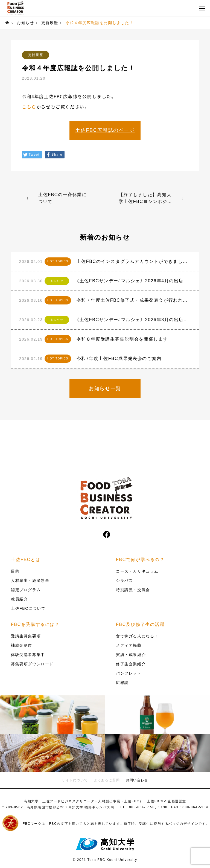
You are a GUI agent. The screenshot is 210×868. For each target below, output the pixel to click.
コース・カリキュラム (137, 571)
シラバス (124, 580)
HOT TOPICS (58, 261)
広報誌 (122, 683)
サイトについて (75, 780)
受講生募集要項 (26, 636)
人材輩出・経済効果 (30, 580)
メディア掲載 (129, 645)
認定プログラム (26, 590)
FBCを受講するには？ (35, 624)
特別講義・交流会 (133, 590)
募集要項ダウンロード (32, 664)
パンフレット (129, 673)
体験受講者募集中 (28, 655)
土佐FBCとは (26, 560)
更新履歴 (36, 55)
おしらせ (57, 281)
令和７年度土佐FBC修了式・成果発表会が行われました (134, 300)
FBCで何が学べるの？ (140, 560)
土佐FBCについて (28, 608)
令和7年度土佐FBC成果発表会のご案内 (119, 358)
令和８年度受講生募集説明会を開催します (122, 339)
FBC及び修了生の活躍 (140, 624)
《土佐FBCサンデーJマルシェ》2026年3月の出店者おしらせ (133, 320)
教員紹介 (19, 599)
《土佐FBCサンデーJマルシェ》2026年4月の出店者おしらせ (133, 281)
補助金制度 (22, 645)
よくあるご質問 (107, 780)
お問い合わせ (137, 780)
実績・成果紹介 (131, 655)
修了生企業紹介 (131, 664)
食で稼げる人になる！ (137, 636)
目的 (15, 571)
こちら (29, 107)
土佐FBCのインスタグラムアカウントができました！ (134, 261)
